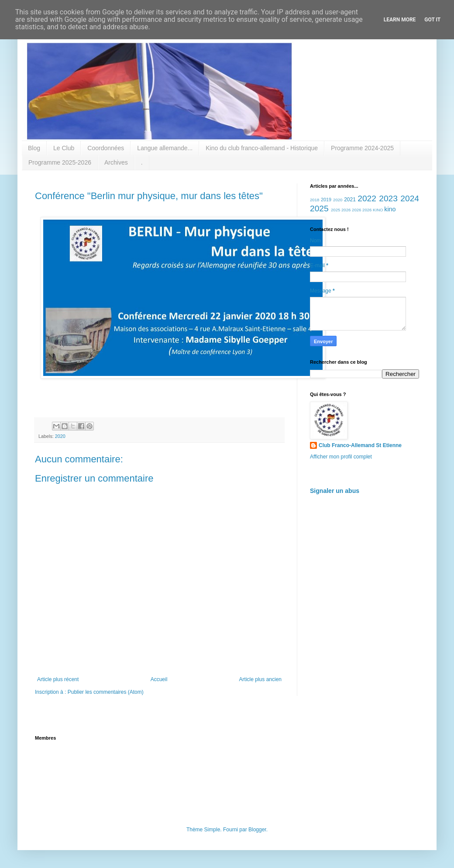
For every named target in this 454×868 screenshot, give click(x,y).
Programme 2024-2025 (362, 148)
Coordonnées (106, 148)
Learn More (400, 20)
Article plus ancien (260, 679)
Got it (432, 20)
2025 (319, 208)
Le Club (64, 148)
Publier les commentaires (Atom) (106, 692)
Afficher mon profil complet (341, 457)
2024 (410, 198)
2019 (326, 200)
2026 (356, 210)
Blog (34, 148)
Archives (116, 162)
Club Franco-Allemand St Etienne (360, 445)
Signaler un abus (335, 491)
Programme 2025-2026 (60, 162)
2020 (60, 436)
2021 (350, 200)
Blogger (257, 830)
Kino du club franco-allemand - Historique (262, 148)
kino (390, 209)
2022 (367, 198)
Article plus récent (58, 679)
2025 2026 (341, 210)
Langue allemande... (165, 148)
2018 (315, 200)
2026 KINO (373, 210)
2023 (388, 198)
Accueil (159, 679)
